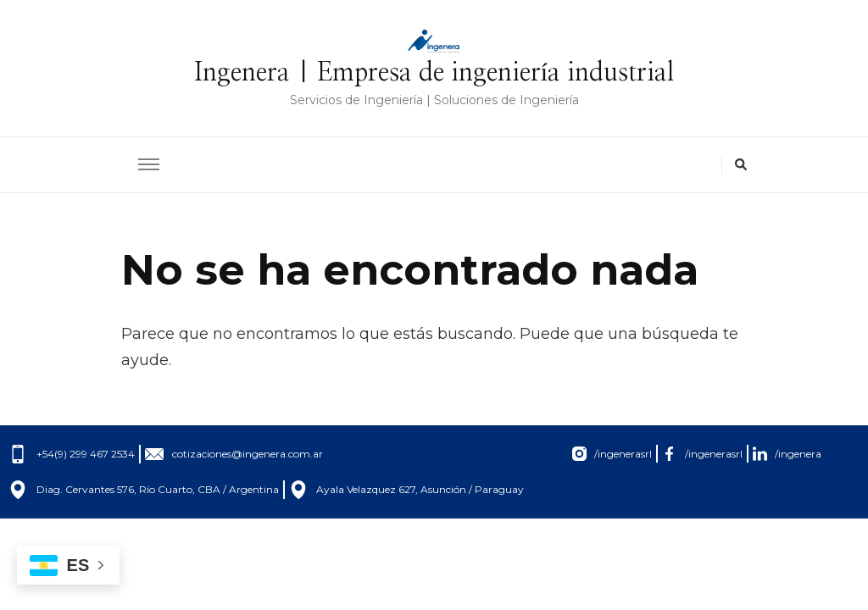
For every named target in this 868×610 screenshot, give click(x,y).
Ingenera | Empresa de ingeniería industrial (434, 73)
